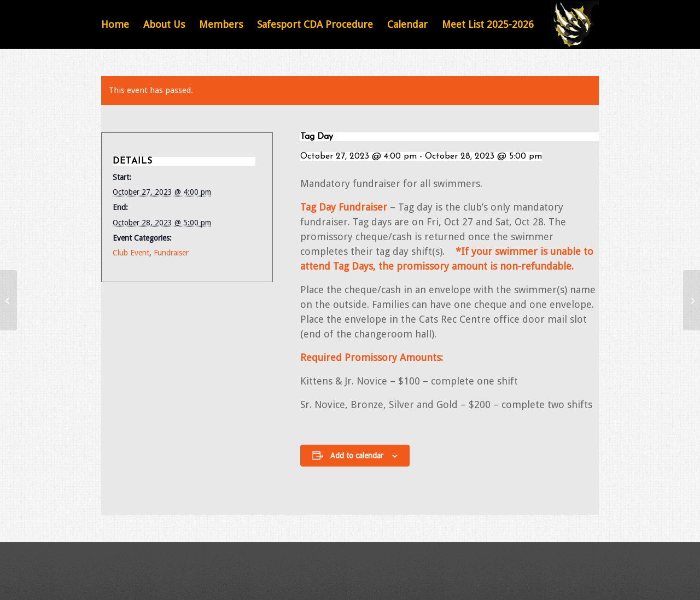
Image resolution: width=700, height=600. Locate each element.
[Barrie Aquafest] (692, 300)
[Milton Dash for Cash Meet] (8, 300)
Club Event (131, 253)
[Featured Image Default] (575, 25)
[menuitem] (115, 25)
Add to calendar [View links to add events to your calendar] (357, 456)
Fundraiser (171, 253)
